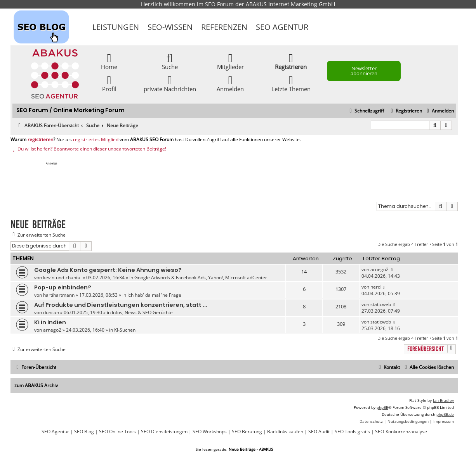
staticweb (381, 304)
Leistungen (116, 27)
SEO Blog (84, 432)
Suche (170, 61)
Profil (109, 83)
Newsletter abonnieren (364, 71)
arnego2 (380, 269)
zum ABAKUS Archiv (36, 385)
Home (109, 61)
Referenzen (224, 27)
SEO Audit (319, 432)
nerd (375, 287)
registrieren (40, 140)
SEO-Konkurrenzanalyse (401, 432)
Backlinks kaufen (285, 432)
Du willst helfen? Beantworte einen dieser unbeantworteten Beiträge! (88, 149)
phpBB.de (445, 414)
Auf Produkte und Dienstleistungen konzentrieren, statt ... (121, 305)
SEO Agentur (282, 27)
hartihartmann (59, 295)
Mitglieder (230, 61)
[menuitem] (439, 111)
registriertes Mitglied (96, 140)
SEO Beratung (247, 432)
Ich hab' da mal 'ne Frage (154, 295)
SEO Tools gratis (352, 432)
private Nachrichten (170, 83)
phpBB (382, 407)
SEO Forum (219, 4)
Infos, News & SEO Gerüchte (142, 312)
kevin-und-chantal (62, 278)
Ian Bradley (443, 400)
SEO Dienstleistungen (164, 432)
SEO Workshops (210, 432)
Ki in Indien (50, 322)
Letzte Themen (291, 83)
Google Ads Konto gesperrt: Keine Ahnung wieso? (108, 270)
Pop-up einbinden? (63, 287)
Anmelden (230, 83)
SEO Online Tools (117, 432)
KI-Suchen (125, 330)
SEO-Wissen (170, 27)
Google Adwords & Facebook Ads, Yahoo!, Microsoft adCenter (201, 278)
